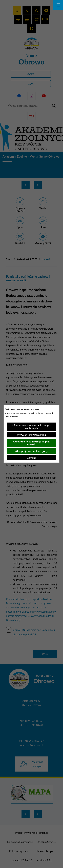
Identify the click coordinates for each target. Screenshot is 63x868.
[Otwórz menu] (58, 5)
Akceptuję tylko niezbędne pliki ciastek (32, 443)
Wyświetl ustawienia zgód (32, 435)
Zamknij (32, 458)
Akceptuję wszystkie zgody (32, 451)
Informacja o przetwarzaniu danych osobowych (32, 427)
